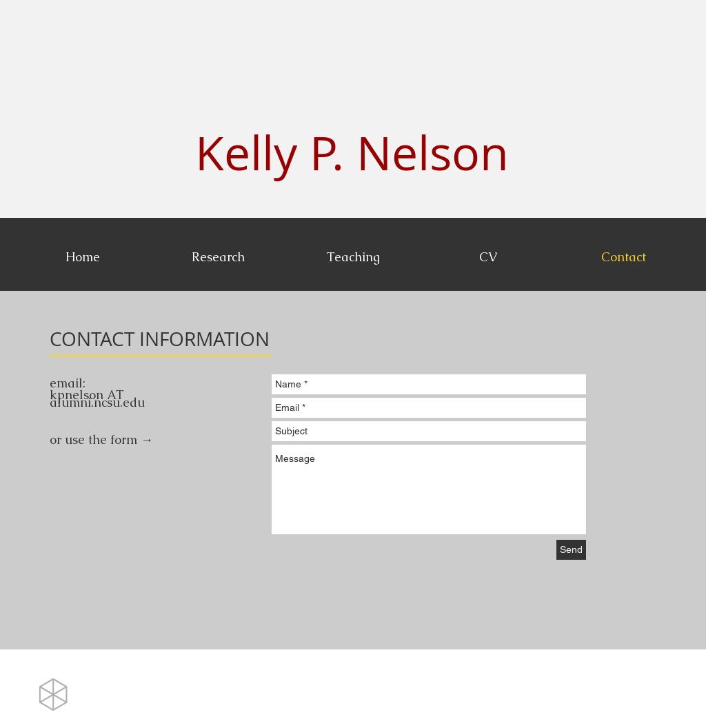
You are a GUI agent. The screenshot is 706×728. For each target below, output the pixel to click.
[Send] (571, 550)
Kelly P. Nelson (352, 153)
